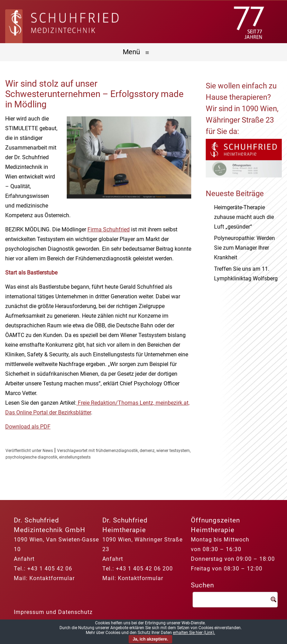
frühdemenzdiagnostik (117, 451)
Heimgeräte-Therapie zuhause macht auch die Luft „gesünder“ (244, 217)
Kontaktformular (52, 578)
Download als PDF (28, 427)
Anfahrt (24, 559)
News (48, 451)
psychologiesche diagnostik (31, 457)
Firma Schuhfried (109, 229)
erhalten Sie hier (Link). (194, 633)
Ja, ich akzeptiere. (151, 639)
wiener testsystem (173, 451)
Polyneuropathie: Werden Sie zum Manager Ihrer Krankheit (244, 248)
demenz (147, 451)
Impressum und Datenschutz (53, 612)
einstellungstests (75, 457)
